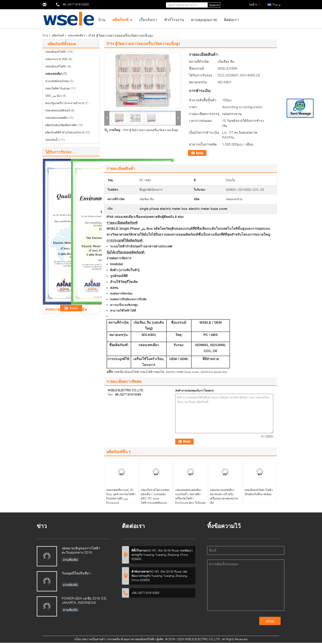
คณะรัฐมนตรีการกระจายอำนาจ (65, 103)
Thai (276, 5)
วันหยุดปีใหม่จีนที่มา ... (78, 573)
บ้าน (102, 20)
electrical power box (214, 372)
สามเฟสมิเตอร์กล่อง (57, 81)
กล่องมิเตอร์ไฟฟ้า (56, 52)
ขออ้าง (253, 4)
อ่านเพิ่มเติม (70, 560)
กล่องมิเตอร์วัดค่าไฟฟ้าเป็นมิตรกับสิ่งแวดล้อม (259, 492)
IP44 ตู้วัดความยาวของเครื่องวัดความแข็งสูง (150, 130)
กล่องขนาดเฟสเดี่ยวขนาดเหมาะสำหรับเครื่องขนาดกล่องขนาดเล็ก (224, 496)
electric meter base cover (182, 372)
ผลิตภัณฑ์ (121, 20)
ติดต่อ (200, 153)
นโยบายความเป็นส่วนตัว (90, 639)
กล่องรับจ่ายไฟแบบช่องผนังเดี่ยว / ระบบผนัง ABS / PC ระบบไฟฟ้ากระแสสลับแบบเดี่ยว (155, 498)
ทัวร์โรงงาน (174, 20)
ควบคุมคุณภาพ (204, 20)
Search (214, 5)
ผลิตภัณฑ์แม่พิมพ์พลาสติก (61, 125)
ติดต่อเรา (231, 20)
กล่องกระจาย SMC (57, 59)
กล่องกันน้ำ (52, 140)
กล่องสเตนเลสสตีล (56, 118)
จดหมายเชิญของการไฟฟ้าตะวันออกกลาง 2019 (81, 550)
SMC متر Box (54, 96)
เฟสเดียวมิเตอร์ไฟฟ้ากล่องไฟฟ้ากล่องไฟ (139, 372)
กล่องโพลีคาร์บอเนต (58, 88)
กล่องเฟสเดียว (76, 35)
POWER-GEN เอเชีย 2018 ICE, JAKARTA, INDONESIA (85, 600)
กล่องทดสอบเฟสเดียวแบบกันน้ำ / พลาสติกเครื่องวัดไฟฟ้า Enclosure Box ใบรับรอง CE (190, 498)
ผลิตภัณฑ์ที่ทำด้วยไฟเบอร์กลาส (65, 132)
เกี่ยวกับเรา (148, 20)
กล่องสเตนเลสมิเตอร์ (58, 110)
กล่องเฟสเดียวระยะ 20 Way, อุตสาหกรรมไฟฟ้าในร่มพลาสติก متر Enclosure (121, 496)
